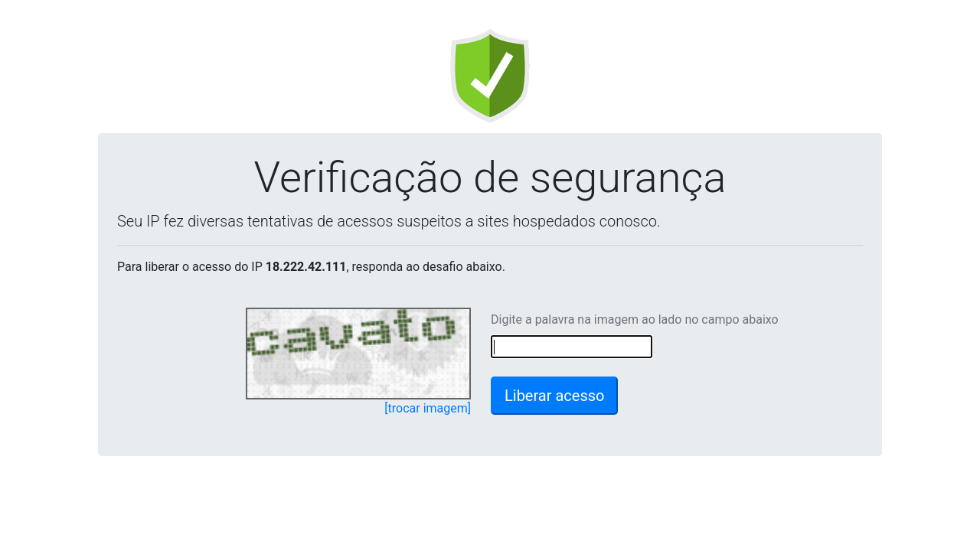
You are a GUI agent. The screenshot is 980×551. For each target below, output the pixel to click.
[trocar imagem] (428, 408)
